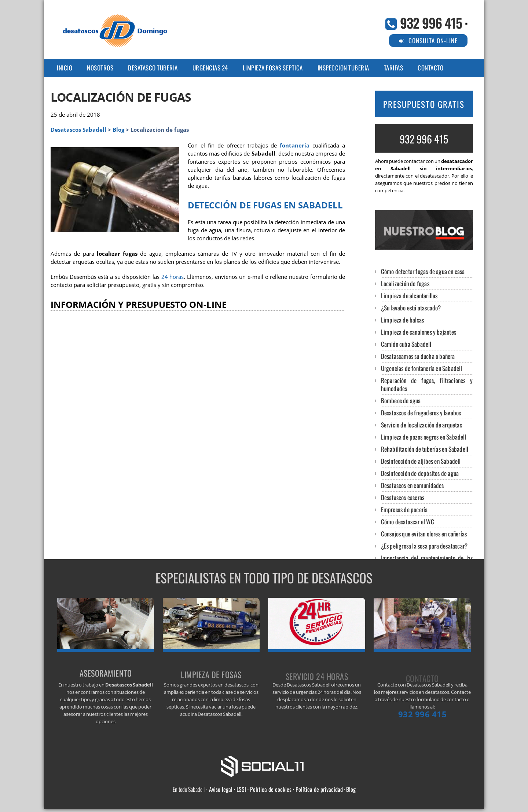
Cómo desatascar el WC (408, 522)
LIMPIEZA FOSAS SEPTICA (273, 68)
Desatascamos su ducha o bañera (418, 356)
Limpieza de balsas (403, 320)
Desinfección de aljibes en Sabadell (421, 461)
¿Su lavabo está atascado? (411, 308)
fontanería (295, 145)
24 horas (173, 277)
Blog (118, 130)
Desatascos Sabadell (78, 130)
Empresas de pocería (404, 509)
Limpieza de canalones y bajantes (419, 332)
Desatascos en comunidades (412, 485)
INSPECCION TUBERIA (343, 68)
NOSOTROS (100, 68)
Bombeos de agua (401, 400)
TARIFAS (394, 68)
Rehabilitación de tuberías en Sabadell (425, 449)
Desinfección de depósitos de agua (420, 473)
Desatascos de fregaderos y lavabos (421, 413)
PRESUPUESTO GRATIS (424, 104)
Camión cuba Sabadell (406, 344)
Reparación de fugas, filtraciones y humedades (427, 384)
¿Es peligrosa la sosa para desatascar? (424, 546)
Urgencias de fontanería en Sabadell (422, 368)
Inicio (65, 68)
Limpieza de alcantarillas (409, 296)
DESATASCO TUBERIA (153, 68)
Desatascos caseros (403, 497)
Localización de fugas (405, 283)
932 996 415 (431, 23)
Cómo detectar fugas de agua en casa (423, 271)
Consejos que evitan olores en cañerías (424, 534)
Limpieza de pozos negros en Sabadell (424, 437)
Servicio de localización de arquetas (421, 425)
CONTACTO (430, 68)
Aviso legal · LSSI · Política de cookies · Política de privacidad (276, 789)
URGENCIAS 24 (210, 68)
